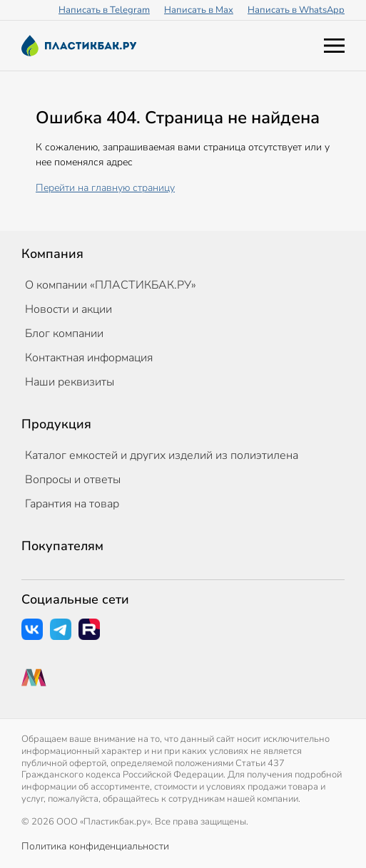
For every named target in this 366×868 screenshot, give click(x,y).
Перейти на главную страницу (105, 188)
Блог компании (64, 334)
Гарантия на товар (72, 504)
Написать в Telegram (104, 10)
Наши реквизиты (70, 382)
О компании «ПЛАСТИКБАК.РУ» (111, 285)
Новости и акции (68, 309)
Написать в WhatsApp (296, 10)
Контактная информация (89, 358)
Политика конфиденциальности (95, 846)
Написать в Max (199, 10)
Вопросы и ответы (73, 480)
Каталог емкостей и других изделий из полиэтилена (162, 455)
